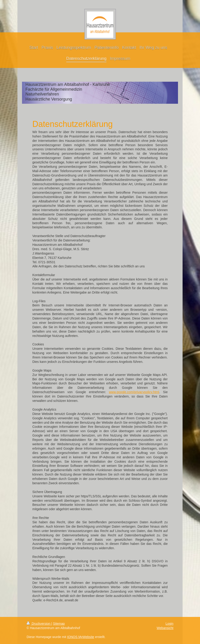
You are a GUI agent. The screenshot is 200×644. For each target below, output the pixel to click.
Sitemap (59, 624)
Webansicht (165, 628)
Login (169, 624)
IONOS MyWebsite (81, 637)
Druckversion (39, 624)
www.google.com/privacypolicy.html (134, 392)
